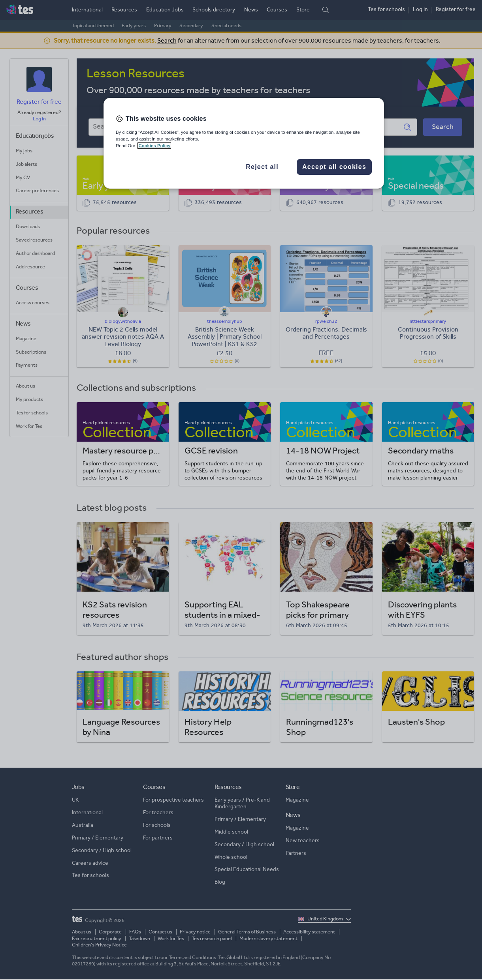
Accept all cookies (334, 167)
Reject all (262, 167)
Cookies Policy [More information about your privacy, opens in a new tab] (154, 146)
